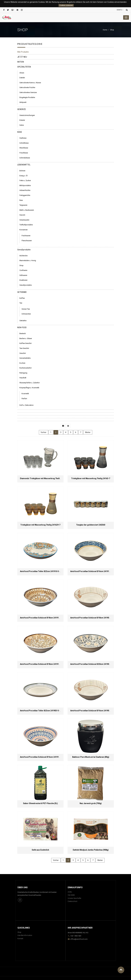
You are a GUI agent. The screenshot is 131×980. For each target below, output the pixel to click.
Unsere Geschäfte (74, 898)
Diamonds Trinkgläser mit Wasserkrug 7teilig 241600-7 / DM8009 (49, 478)
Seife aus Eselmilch (40, 850)
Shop (112, 30)
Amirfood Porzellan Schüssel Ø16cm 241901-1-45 (93, 711)
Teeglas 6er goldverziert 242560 (91, 525)
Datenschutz (73, 901)
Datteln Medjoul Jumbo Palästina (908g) (91, 850)
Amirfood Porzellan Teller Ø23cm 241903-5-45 (41, 711)
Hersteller (71, 895)
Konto (120, 10)
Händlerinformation (25, 935)
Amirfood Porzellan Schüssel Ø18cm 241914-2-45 (42, 664)
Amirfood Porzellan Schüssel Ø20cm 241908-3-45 (93, 664)
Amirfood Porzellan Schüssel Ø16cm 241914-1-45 (93, 571)
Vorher (44, 432)
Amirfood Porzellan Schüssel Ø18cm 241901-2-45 (93, 618)
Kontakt (20, 939)
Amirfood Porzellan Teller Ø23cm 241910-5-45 (41, 571)
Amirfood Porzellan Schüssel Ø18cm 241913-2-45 (42, 618)
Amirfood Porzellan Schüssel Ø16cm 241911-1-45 (42, 757)
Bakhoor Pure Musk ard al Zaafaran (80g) (91, 757)
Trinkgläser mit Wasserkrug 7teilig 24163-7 (91, 478)
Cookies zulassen (66, 5)
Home (105, 30)
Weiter (88, 432)
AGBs (70, 892)
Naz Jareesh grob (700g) (91, 803)
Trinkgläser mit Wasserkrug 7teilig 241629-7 (40, 525)
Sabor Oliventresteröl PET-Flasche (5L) (40, 803)
